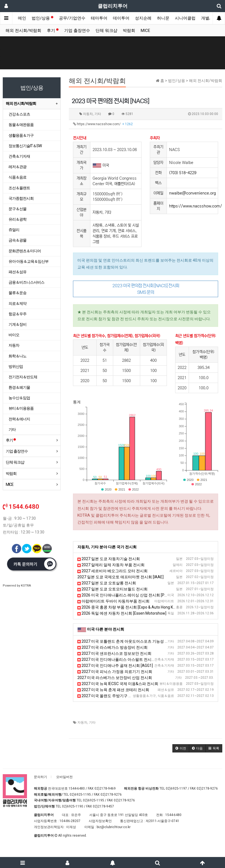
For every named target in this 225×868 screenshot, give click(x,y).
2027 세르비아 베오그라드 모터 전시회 (112, 571)
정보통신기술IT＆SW (25, 146)
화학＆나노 (17, 356)
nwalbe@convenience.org (193, 193)
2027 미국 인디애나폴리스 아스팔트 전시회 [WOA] (122, 659)
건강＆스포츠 (19, 114)
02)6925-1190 (73, 806)
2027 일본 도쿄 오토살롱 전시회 (107, 583)
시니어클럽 (185, 18)
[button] (181, 748)
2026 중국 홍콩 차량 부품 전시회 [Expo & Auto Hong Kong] (129, 607)
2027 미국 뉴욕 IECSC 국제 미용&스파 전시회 (118, 684)
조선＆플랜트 (19, 188)
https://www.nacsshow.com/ (103, 124)
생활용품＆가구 (21, 135)
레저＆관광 (17, 167)
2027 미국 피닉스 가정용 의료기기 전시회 (115, 672)
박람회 (129, 31)
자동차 (82, 722)
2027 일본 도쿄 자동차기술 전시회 (109, 559)
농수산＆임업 (19, 398)
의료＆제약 (17, 303)
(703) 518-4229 (183, 173)
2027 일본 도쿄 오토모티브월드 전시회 (112, 589)
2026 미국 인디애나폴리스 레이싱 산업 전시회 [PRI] (123, 595)
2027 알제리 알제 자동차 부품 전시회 (111, 565)
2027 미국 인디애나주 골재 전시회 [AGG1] (115, 666)
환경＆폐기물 (19, 387)
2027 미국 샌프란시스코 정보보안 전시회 (114, 653)
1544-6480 (77, 788)
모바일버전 (64, 777)
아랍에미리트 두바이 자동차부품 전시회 (113, 601)
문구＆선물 (17, 209)
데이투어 (121, 18)
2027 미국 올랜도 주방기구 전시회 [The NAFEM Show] (126, 696)
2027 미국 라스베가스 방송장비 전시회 (112, 647)
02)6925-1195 (80, 795)
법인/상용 (43, 18)
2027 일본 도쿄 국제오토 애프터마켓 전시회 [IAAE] (120, 577)
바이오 (14, 335)
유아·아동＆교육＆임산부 (29, 261)
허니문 (163, 18)
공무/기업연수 (72, 18)
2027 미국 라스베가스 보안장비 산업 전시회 (115, 678)
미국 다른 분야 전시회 (106, 629)
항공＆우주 (17, 314)
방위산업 (16, 366)
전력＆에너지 (19, 419)
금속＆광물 (17, 240)
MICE (145, 31)
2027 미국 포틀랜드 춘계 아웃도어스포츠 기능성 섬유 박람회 (131, 641)
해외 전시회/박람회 (23, 31)
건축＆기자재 (19, 156)
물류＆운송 (17, 293)
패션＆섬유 (17, 272)
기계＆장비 (17, 324)
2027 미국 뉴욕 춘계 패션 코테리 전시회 (113, 690)
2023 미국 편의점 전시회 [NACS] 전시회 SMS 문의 (146, 289)
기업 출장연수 (77, 31)
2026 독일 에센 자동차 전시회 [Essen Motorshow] (122, 613)
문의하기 (40, 777)
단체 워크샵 (106, 31)
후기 (53, 31)
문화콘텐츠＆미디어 (25, 251)
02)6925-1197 (176, 788)
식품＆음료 (17, 177)
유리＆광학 (17, 219)
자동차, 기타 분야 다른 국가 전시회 (107, 547)
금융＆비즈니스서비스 (26, 282)
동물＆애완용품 (21, 125)
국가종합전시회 (21, 198)
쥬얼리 (14, 230)
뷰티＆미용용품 (21, 408)
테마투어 (99, 18)
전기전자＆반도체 (23, 377)
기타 (92, 722)
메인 (22, 18)
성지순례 (143, 18)
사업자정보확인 (100, 821)
